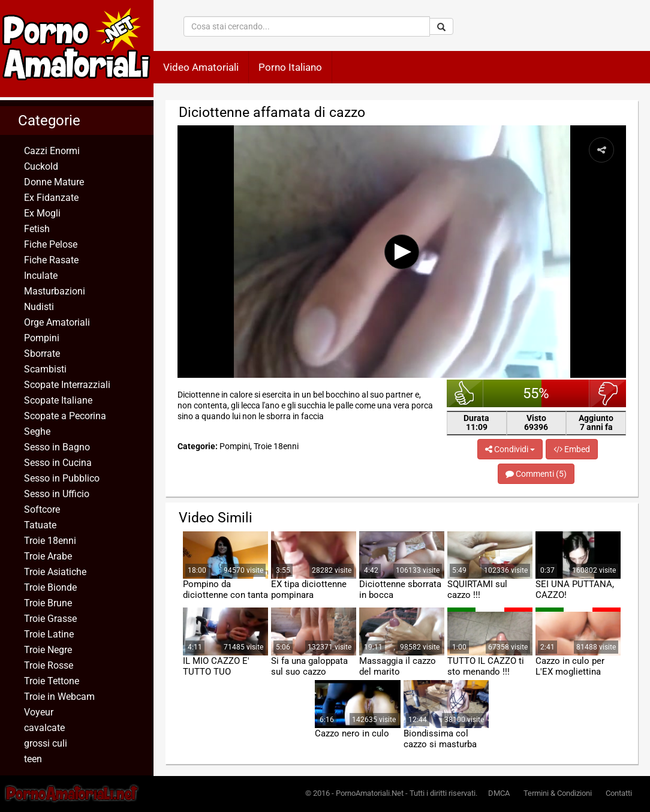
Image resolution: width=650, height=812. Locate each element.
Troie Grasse (50, 619)
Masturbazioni (55, 291)
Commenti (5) (536, 474)
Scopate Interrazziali (67, 385)
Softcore (42, 509)
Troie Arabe (48, 556)
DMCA (499, 793)
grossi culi (46, 743)
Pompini (42, 338)
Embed (572, 449)
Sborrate (42, 354)
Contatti (619, 793)
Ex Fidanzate (51, 198)
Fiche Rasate (51, 260)
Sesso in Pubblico (62, 478)
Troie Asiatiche (55, 572)
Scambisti (45, 369)
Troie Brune (48, 603)
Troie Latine (49, 634)
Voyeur (39, 712)
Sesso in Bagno (57, 447)
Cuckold (41, 166)
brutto (608, 393)
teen (33, 759)
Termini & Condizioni (558, 793)
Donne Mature (54, 182)
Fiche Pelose (51, 244)
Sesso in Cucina (58, 463)
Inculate (41, 276)
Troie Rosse (49, 665)
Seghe (37, 431)
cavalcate (44, 728)
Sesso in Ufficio (57, 494)
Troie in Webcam (59, 697)
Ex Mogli (42, 213)
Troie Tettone (52, 681)
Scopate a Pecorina (65, 416)
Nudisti (39, 307)
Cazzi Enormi (52, 151)
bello (465, 393)
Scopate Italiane (58, 400)
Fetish (37, 229)
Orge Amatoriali (57, 322)
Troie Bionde (50, 587)
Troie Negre (48, 650)
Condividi (510, 449)
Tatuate (40, 525)
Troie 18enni (50, 541)
